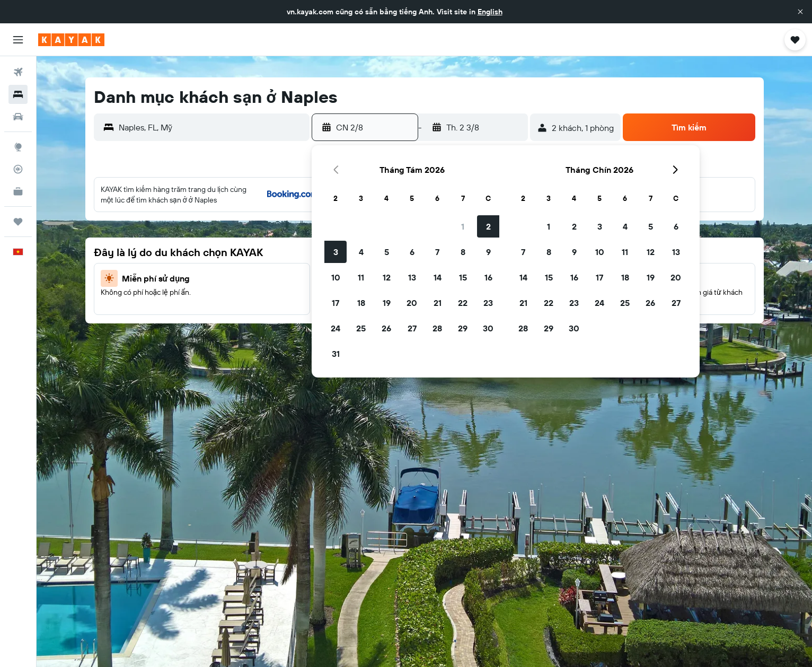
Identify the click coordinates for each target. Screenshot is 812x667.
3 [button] (336, 252)
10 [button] (336, 277)
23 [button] (488, 303)
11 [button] (361, 277)
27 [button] (412, 328)
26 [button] (386, 328)
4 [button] (361, 252)
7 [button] (437, 252)
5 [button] (387, 252)
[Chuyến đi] (18, 222)
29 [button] (463, 328)
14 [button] (438, 277)
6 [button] (412, 252)
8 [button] (463, 252)
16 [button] (488, 277)
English (490, 12)
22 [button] (463, 303)
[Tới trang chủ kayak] (71, 40)
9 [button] (488, 252)
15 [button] (463, 277)
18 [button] (361, 303)
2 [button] (488, 226)
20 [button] (412, 303)
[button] (800, 12)
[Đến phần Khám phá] (18, 147)
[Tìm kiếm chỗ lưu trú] (18, 94)
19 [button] (387, 303)
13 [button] (412, 277)
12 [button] (387, 277)
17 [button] (336, 303)
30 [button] (488, 328)
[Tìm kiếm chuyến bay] (18, 72)
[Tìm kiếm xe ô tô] (18, 117)
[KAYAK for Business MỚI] (18, 191)
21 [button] (438, 303)
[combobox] (212, 127)
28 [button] (437, 328)
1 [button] (463, 226)
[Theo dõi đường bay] (18, 169)
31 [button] (336, 354)
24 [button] (336, 328)
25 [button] (361, 328)
